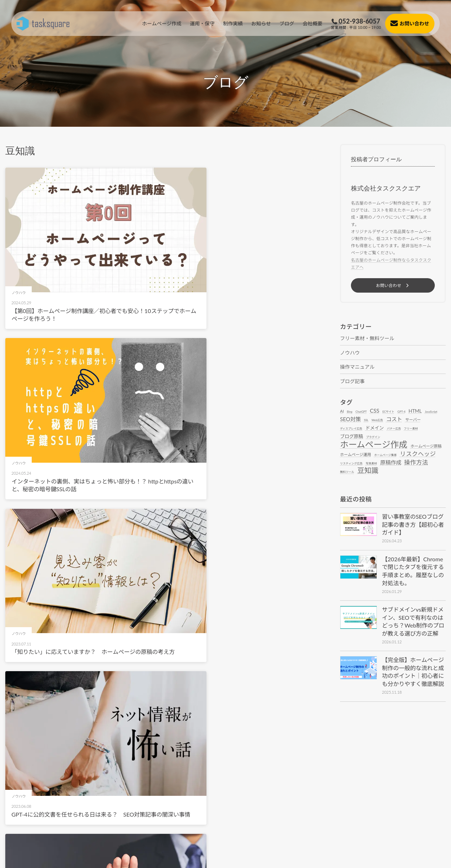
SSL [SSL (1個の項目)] (366, 421)
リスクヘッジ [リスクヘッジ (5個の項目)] (418, 455)
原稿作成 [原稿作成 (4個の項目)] (391, 463)
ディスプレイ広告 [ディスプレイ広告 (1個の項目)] (351, 429)
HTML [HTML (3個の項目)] (415, 412)
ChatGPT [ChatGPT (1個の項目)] (361, 412)
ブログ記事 (352, 382)
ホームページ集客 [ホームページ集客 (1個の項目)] (385, 456)
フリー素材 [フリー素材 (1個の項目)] (411, 429)
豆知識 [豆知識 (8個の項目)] (368, 471)
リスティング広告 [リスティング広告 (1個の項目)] (351, 464)
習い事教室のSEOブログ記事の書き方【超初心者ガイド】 (413, 525)
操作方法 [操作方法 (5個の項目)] (416, 463)
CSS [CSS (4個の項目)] (375, 411)
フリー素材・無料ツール (367, 339)
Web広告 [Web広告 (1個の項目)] (378, 421)
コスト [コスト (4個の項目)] (394, 420)
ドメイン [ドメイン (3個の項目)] (375, 429)
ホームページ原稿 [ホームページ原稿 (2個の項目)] (426, 447)
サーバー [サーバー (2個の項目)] (413, 420)
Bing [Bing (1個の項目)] (350, 412)
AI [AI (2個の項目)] (342, 412)
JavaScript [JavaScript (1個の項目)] (431, 412)
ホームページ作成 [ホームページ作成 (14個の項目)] (374, 445)
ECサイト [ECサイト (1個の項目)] (388, 412)
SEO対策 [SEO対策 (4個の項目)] (350, 420)
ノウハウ (350, 353)
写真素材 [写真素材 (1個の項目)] (371, 464)
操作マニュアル (357, 367)
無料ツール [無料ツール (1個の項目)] (347, 473)
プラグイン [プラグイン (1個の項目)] (373, 438)
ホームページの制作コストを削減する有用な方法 (74, 682)
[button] (393, 286)
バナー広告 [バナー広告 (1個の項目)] (394, 429)
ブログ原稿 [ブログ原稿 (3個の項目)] (351, 437)
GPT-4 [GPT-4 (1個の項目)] (401, 412)
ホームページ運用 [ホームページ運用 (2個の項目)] (356, 455)
